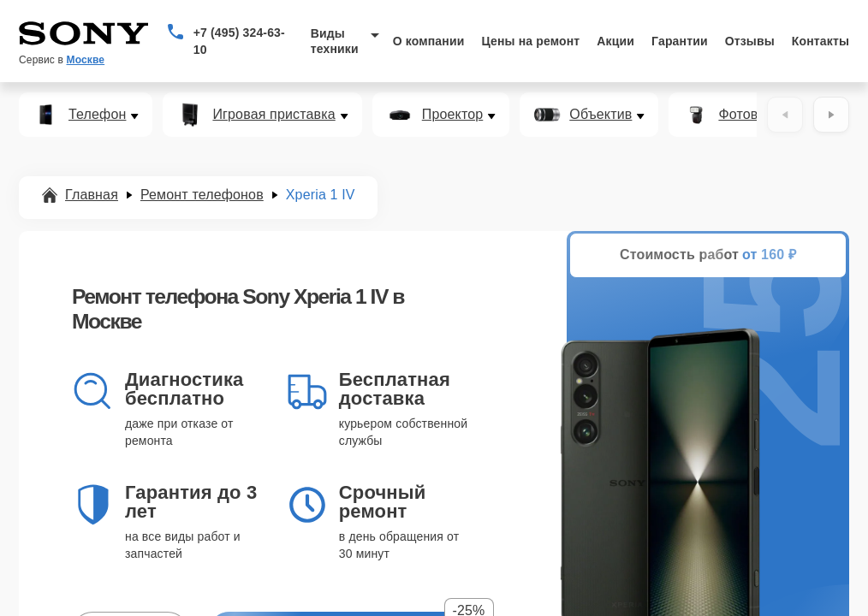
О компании (429, 41)
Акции (615, 41)
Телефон (97, 115)
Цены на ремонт (530, 41)
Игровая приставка (273, 115)
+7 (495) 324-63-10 (239, 41)
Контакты (820, 41)
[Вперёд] (831, 115)
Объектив (600, 115)
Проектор (453, 115)
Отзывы (750, 41)
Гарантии (680, 41)
